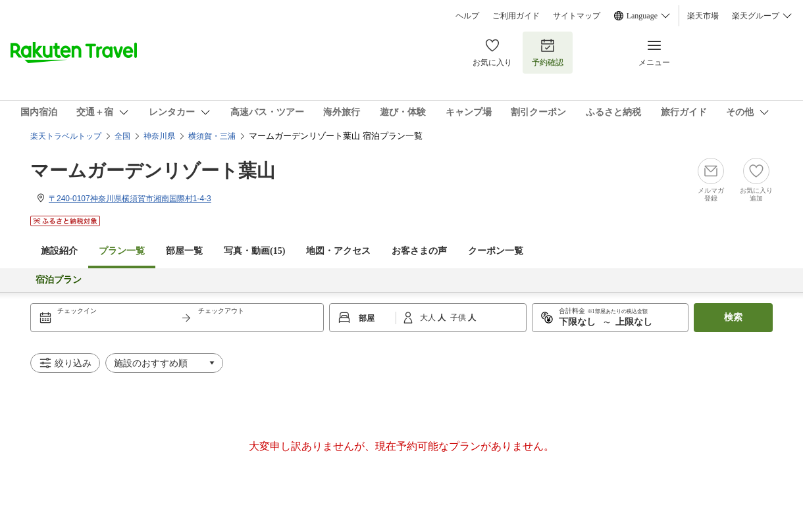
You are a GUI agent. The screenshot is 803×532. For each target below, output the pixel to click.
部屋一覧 (184, 251)
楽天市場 (703, 16)
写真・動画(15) (254, 251)
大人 (429, 318)
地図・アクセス (338, 251)
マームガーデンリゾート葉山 (153, 171)
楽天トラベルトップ (66, 136)
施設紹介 (59, 251)
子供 (459, 318)
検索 (733, 317)
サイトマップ (577, 16)
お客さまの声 (419, 251)
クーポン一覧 (496, 251)
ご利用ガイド (516, 16)
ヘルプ (467, 16)
